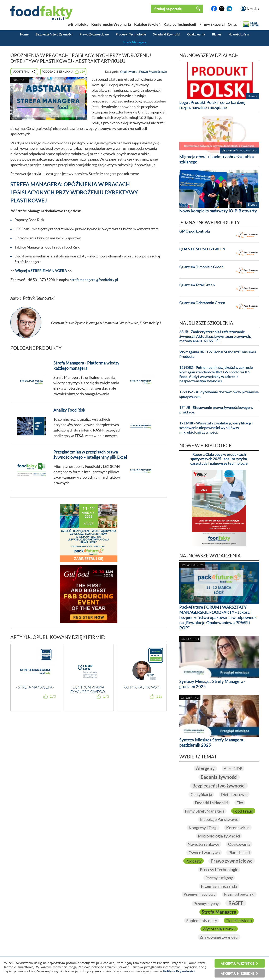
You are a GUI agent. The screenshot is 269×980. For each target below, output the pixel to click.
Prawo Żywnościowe (94, 34)
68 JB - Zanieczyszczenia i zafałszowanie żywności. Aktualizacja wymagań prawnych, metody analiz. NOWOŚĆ (215, 336)
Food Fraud (243, 811)
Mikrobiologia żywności (219, 836)
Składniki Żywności (167, 34)
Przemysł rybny (206, 903)
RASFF (236, 903)
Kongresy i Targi (203, 828)
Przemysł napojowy (200, 894)
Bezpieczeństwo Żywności (54, 34)
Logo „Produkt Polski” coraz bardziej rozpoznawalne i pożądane (212, 105)
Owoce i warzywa (204, 852)
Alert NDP (233, 768)
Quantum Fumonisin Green (201, 267)
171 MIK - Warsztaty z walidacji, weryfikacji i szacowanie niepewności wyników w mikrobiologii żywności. (216, 428)
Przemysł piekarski (239, 894)
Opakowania (196, 34)
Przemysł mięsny (219, 878)
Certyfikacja (201, 794)
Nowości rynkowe (203, 844)
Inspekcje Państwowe (219, 819)
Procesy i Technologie (131, 34)
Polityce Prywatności (179, 971)
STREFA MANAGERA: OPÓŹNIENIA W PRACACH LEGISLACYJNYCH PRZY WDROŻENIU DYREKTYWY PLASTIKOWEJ (74, 192)
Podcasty (194, 861)
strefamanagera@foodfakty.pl (94, 280)
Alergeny (205, 768)
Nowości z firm (239, 34)
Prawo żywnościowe (232, 861)
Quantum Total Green (197, 285)
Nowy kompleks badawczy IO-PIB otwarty (218, 211)
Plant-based (239, 852)
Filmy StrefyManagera (205, 811)
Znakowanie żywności (219, 937)
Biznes (217, 34)
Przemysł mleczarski (219, 886)
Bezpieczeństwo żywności (219, 786)
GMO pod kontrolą (195, 231)
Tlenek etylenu (239, 920)
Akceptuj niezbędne (238, 973)
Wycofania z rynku (219, 929)
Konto (253, 9)
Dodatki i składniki (211, 803)
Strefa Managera (134, 42)
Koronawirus (238, 828)
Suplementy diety (202, 920)
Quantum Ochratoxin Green (202, 303)
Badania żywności (219, 777)
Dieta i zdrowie (234, 794)
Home (24, 34)
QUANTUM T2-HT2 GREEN (202, 249)
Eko (240, 803)
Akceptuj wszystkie (238, 963)
